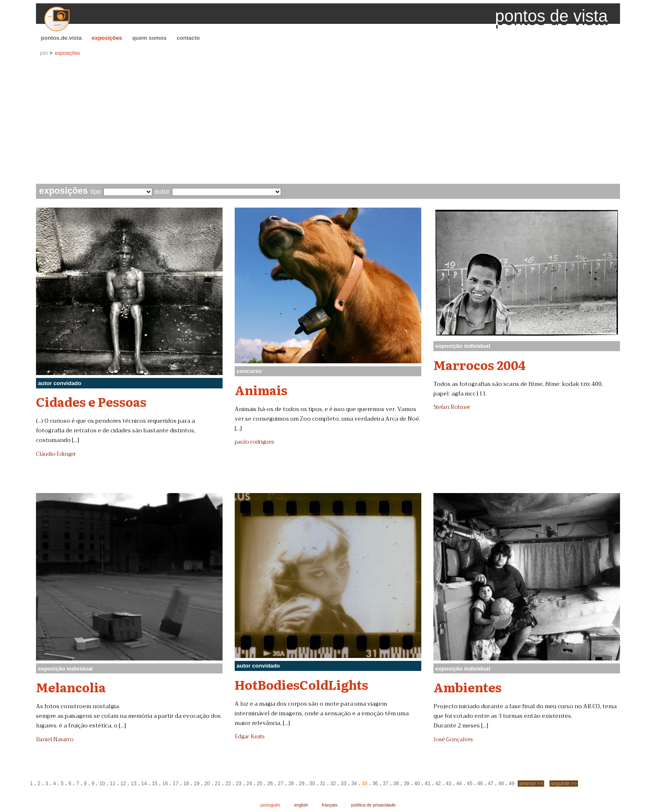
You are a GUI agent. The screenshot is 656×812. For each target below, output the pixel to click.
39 (406, 784)
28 (291, 784)
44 (459, 784)
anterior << (531, 784)
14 (144, 784)
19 (196, 784)
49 (511, 784)
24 (249, 784)
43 (449, 784)
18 (186, 784)
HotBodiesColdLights (301, 684)
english (301, 805)
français (329, 805)
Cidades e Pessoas (91, 401)
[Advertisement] (328, 121)
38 (396, 784)
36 (375, 784)
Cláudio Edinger (56, 454)
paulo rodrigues (254, 442)
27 (281, 784)
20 (207, 784)
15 (155, 784)
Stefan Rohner (452, 407)
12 (123, 784)
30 (312, 784)
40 (417, 784)
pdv (44, 53)
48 (501, 784)
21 (217, 784)
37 (386, 784)
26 (270, 784)
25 (260, 784)
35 (365, 784)
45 (470, 784)
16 (165, 784)
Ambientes (468, 687)
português (270, 805)
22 (228, 784)
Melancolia (71, 687)
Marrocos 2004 (480, 365)
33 (344, 784)
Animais (261, 390)
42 (438, 784)
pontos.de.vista (61, 38)
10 (102, 784)
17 (176, 784)
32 (333, 784)
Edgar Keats (250, 737)
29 (301, 784)
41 (427, 784)
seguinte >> (564, 784)
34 (354, 784)
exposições (107, 38)
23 (239, 784)
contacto (188, 38)
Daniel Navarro (55, 740)
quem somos (149, 38)
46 (480, 784)
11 (113, 784)
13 (134, 784)
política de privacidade (374, 805)
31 (322, 784)
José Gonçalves (453, 740)
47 (491, 784)
